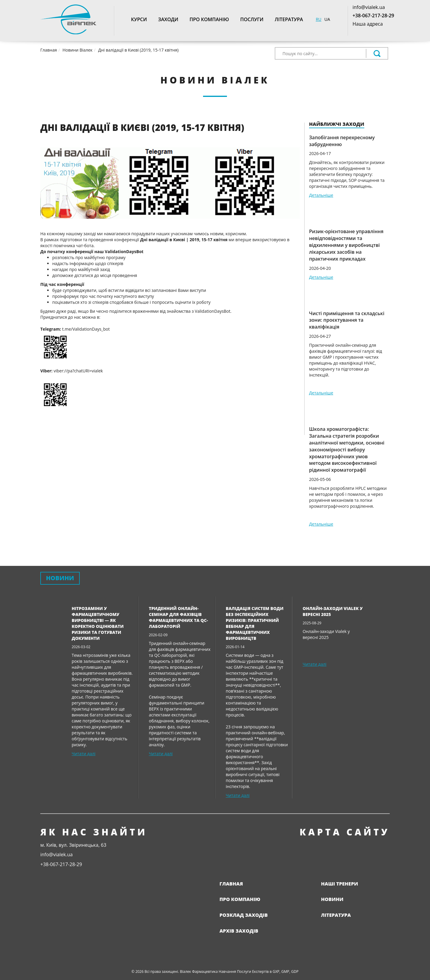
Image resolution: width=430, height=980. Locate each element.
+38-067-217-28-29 (373, 16)
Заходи (168, 19)
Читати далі (83, 754)
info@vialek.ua (368, 7)
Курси (139, 19)
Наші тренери (340, 884)
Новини (332, 899)
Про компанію (209, 19)
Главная (231, 884)
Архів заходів (239, 931)
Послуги (252, 19)
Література (289, 19)
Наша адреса (367, 24)
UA (327, 19)
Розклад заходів (244, 915)
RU (318, 19)
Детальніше (321, 195)
